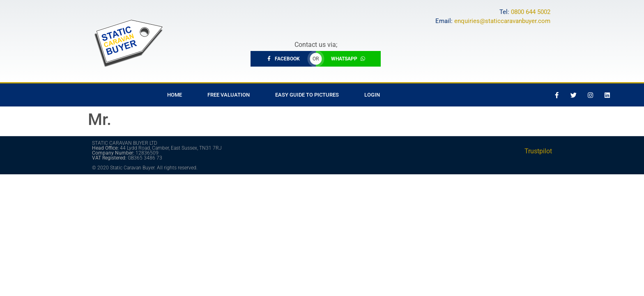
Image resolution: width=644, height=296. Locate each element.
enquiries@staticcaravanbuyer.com (502, 21)
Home (175, 95)
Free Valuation (229, 95)
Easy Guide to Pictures (307, 95)
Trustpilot (538, 151)
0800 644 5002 (531, 12)
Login (372, 95)
